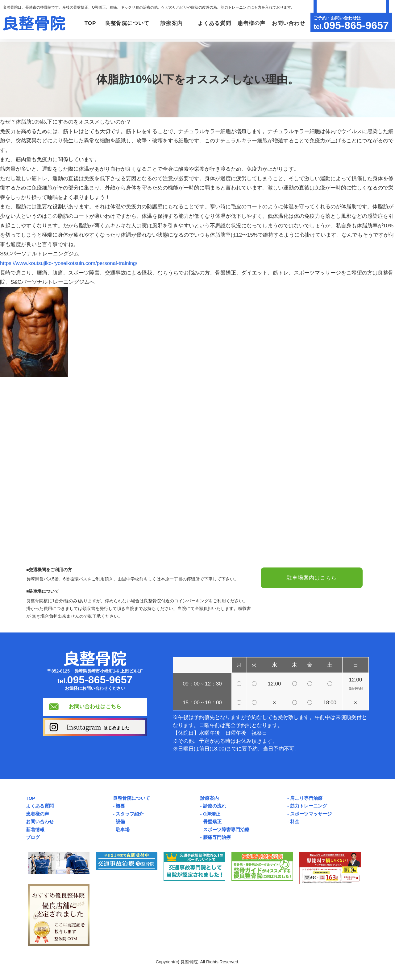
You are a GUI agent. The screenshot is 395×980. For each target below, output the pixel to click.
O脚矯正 (212, 814)
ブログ (33, 837)
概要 (120, 806)
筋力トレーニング (309, 806)
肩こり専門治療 (306, 798)
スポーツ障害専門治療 (226, 830)
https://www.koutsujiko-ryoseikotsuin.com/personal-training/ (69, 263)
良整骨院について (131, 798)
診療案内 (210, 798)
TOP (90, 23)
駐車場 (123, 830)
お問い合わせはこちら (95, 707)
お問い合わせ (288, 23)
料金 (295, 821)
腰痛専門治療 (217, 837)
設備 (120, 821)
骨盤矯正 (212, 821)
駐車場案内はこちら (312, 578)
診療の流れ (215, 806)
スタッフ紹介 (130, 814)
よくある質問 (214, 23)
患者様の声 (252, 23)
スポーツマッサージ (311, 814)
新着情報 (35, 830)
